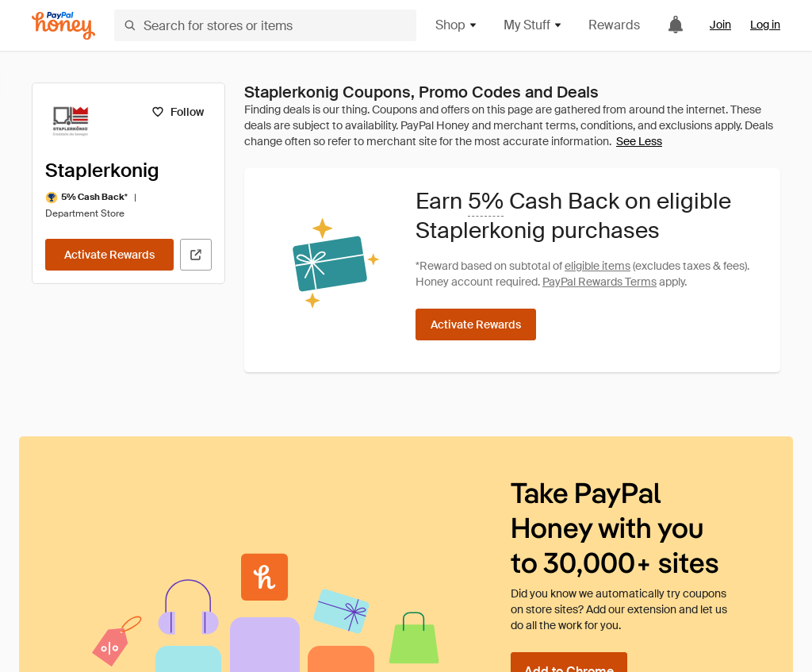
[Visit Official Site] (196, 255)
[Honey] (63, 26)
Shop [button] (457, 25)
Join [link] (720, 25)
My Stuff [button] (533, 25)
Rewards (614, 25)
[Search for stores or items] (265, 25)
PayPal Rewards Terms (599, 282)
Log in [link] (765, 25)
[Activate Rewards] (109, 255)
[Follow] (177, 112)
